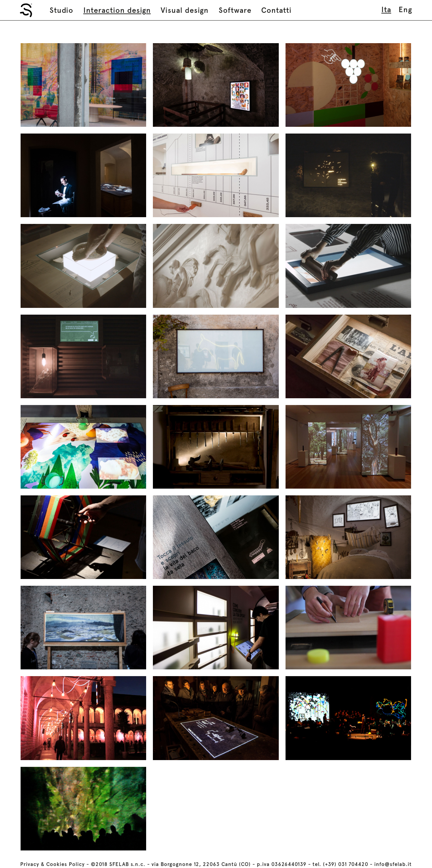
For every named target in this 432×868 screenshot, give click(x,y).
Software (235, 10)
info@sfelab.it (393, 864)
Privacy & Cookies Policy (52, 864)
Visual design (185, 10)
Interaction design (117, 10)
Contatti (276, 10)
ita (386, 9)
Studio (61, 10)
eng (405, 9)
